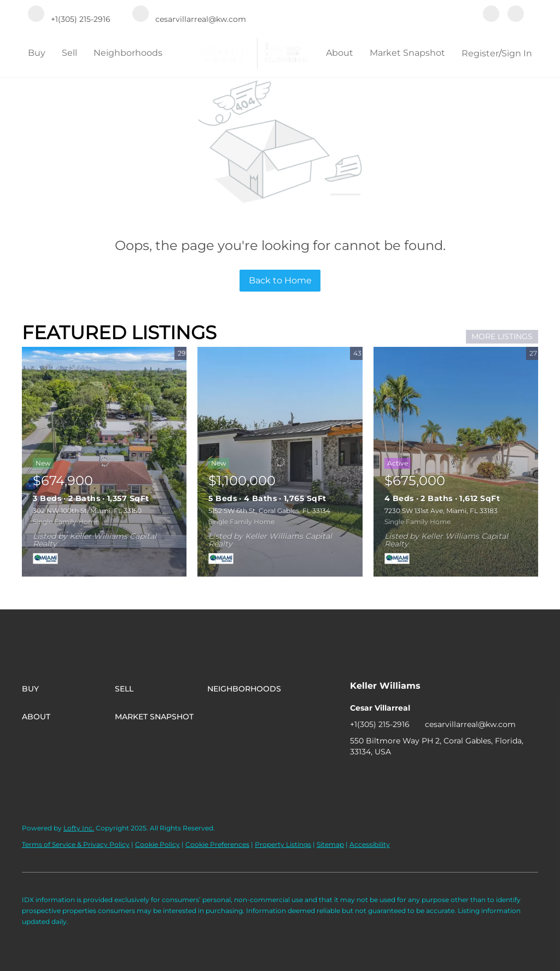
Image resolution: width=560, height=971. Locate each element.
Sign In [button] (517, 53)
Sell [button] (69, 53)
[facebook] (491, 15)
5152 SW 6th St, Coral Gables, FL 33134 (269, 511)
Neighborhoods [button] (128, 53)
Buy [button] (37, 53)
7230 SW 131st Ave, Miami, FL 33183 (441, 511)
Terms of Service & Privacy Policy (76, 844)
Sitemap (330, 844)
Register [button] (480, 53)
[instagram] (516, 15)
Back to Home (280, 280)
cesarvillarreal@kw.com (470, 724)
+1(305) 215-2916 (380, 724)
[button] (68, 689)
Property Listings (283, 844)
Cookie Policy (157, 844)
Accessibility (370, 844)
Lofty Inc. (79, 828)
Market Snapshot (407, 53)
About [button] (340, 53)
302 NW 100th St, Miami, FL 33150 (87, 511)
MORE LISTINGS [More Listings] (502, 336)
